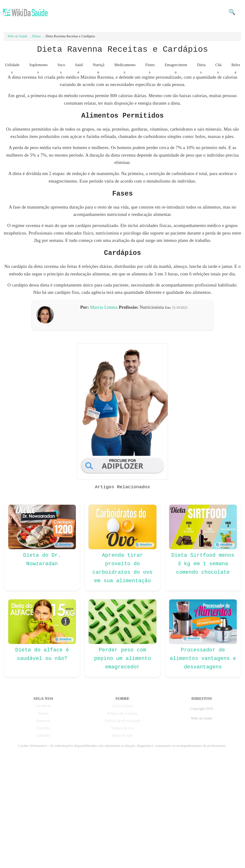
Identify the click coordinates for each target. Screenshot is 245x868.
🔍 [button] (232, 12)
